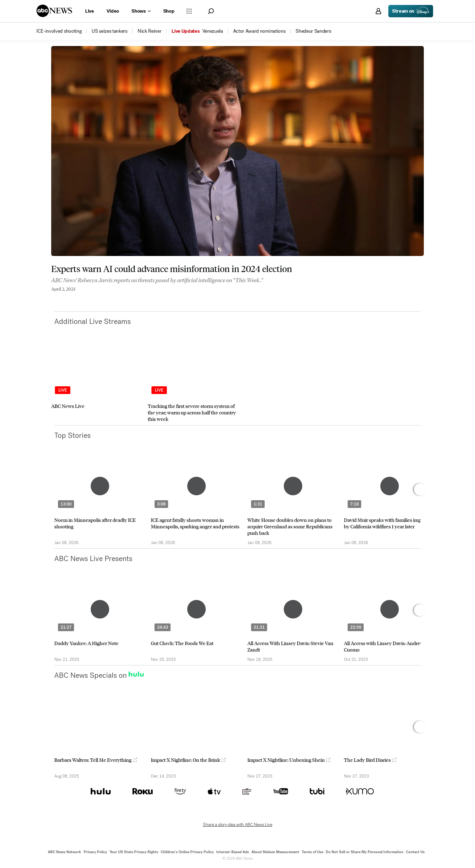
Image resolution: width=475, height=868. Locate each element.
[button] (211, 11)
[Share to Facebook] (53, 297)
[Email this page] (77, 297)
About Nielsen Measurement (275, 852)
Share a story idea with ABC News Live (238, 825)
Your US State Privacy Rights (134, 852)
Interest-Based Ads (233, 852)
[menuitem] (59, 31)
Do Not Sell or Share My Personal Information (365, 852)
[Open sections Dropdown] (189, 11)
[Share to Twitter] (65, 297)
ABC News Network (64, 852)
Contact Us (415, 852)
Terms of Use (312, 852)
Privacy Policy (95, 852)
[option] (97, 384)
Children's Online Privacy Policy (187, 852)
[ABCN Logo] (54, 11)
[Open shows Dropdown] (141, 11)
